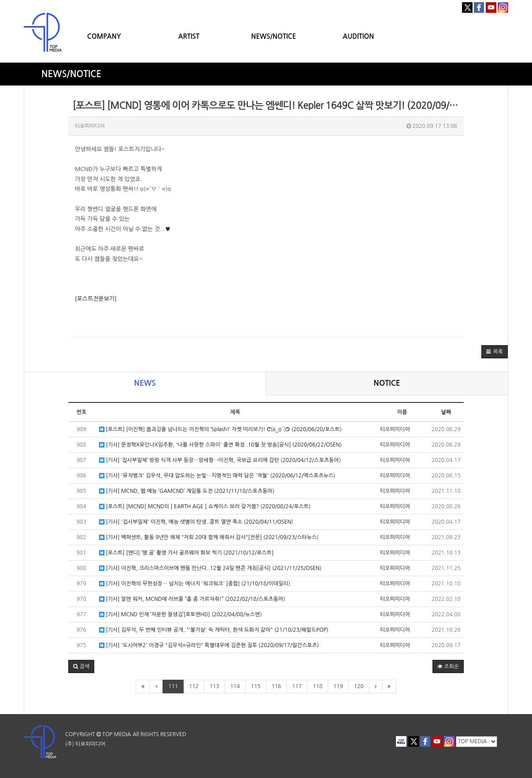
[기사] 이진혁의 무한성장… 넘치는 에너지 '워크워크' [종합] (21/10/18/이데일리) (195, 584)
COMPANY (104, 36)
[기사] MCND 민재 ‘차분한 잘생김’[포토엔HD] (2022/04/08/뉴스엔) (180, 615)
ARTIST (189, 36)
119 (338, 686)
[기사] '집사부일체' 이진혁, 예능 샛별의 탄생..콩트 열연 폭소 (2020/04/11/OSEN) (196, 522)
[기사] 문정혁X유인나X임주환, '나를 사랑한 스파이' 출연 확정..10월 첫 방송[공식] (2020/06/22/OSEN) (220, 445)
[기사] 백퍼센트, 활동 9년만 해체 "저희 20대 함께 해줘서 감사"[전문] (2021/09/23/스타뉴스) (209, 538)
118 (318, 686)
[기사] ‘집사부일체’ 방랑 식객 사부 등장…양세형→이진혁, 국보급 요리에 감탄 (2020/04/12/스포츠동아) (220, 460)
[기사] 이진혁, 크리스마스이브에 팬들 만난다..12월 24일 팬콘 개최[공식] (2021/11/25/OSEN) (210, 568)
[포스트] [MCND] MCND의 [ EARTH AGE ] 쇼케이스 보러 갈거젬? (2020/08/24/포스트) (205, 507)
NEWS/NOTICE (273, 36)
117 (297, 686)
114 (235, 686)
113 (214, 686)
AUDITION (358, 36)
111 (173, 686)
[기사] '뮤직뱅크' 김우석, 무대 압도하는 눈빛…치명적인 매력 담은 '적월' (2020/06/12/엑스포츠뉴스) (217, 476)
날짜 (446, 412)
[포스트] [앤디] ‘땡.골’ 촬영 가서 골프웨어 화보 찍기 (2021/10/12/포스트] (186, 553)
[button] (495, 352)
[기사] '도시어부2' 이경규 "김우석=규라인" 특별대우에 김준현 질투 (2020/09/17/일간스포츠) (209, 646)
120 (359, 686)
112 (194, 686)
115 (256, 686)
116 (277, 686)
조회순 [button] (448, 666)
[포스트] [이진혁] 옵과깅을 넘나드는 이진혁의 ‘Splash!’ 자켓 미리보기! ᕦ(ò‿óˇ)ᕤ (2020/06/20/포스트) (220, 430)
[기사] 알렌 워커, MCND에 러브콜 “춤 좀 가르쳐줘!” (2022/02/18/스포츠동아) (192, 599)
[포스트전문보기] (96, 299)
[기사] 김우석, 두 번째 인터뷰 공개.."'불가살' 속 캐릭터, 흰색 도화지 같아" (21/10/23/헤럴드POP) (214, 630)
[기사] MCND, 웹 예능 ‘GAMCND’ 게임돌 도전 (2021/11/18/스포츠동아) (187, 491)
